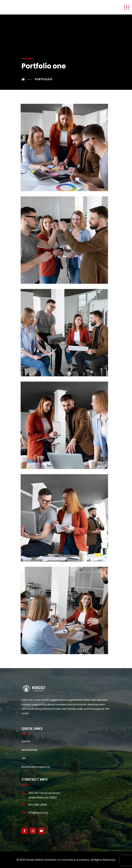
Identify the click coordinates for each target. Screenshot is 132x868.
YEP (24, 758)
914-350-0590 (38, 805)
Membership (30, 750)
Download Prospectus (36, 767)
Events (26, 741)
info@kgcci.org (38, 813)
